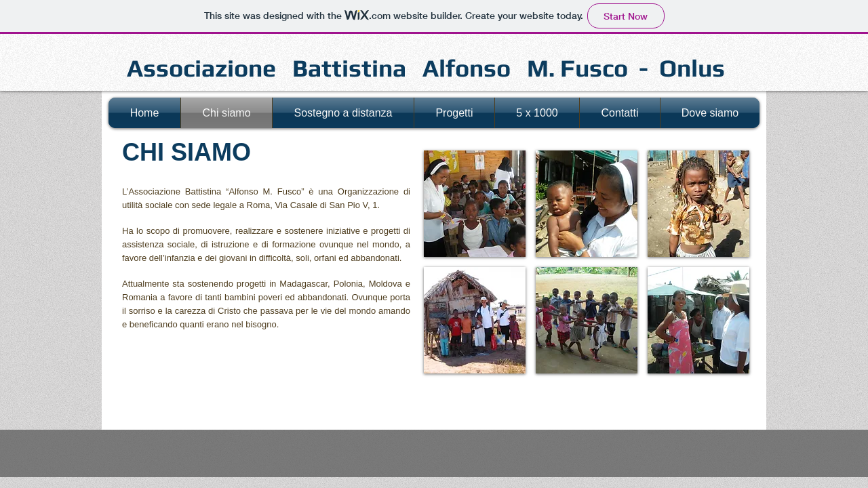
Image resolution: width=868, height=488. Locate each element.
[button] (475, 204)
